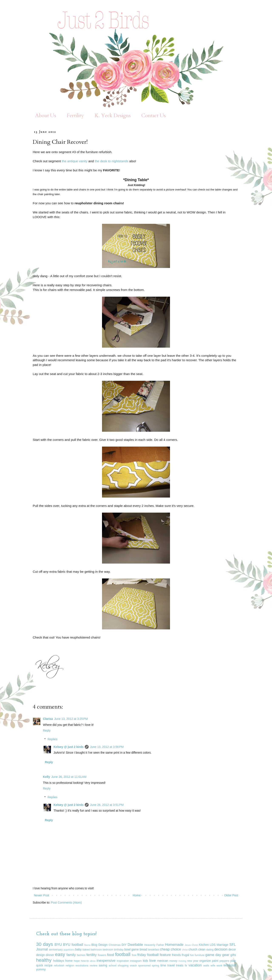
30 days (45, 944)
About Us (46, 116)
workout (230, 965)
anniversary (56, 950)
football (123, 954)
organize (205, 961)
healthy (44, 960)
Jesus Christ (191, 945)
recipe (48, 965)
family (71, 955)
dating (210, 950)
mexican (163, 961)
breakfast (154, 950)
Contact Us (154, 116)
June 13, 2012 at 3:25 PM (71, 719)
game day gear (217, 955)
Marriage (222, 945)
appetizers (69, 950)
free (134, 955)
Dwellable (135, 945)
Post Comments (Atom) (66, 902)
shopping (123, 966)
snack (133, 966)
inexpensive (106, 961)
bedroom (108, 950)
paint (215, 961)
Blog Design (99, 945)
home (69, 961)
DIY (124, 945)
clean (202, 949)
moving (182, 961)
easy (60, 954)
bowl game (132, 949)
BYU (58, 945)
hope (77, 961)
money (173, 961)
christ (185, 950)
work (219, 966)
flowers (102, 955)
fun (192, 955)
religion (70, 966)
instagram (136, 961)
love (152, 961)
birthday (119, 950)
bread (143, 949)
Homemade (174, 945)
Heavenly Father (154, 945)
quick (40, 965)
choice (176, 949)
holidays (59, 961)
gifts (233, 955)
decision (221, 949)
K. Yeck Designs (113, 116)
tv (186, 965)
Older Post (231, 895)
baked (86, 950)
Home (137, 895)
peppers (224, 961)
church (193, 949)
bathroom (96, 950)
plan (233, 961)
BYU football (73, 945)
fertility (91, 955)
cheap (165, 949)
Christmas (115, 945)
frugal (185, 955)
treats (180, 965)
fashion (81, 955)
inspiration (123, 961)
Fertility (75, 116)
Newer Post (41, 895)
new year (193, 961)
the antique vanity (75, 161)
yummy (41, 969)
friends (176, 955)
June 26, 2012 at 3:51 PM (107, 805)
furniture (200, 955)
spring (155, 966)
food (111, 955)
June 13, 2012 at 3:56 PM (107, 747)
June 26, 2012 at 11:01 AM (69, 777)
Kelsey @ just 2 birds (69, 747)
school (112, 966)
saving (103, 965)
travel (171, 965)
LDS (213, 945)
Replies (52, 739)
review (93, 966)
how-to (85, 961)
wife (213, 966)
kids (145, 961)
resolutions (82, 966)
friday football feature (154, 955)
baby (78, 949)
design (40, 955)
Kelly (46, 777)
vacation (195, 965)
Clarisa (48, 719)
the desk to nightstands (112, 161)
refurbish (59, 966)
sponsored (144, 966)
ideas (93, 961)
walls (206, 966)
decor (232, 949)
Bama (87, 945)
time (163, 965)
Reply (47, 730)
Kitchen (204, 945)
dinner (50, 955)
